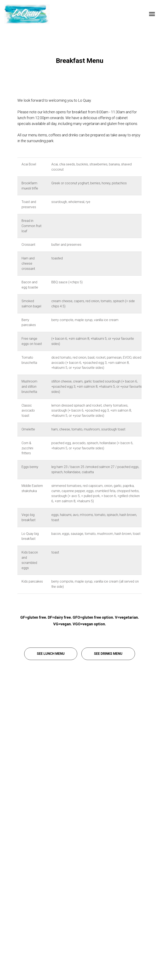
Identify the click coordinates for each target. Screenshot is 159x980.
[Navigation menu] (152, 14)
